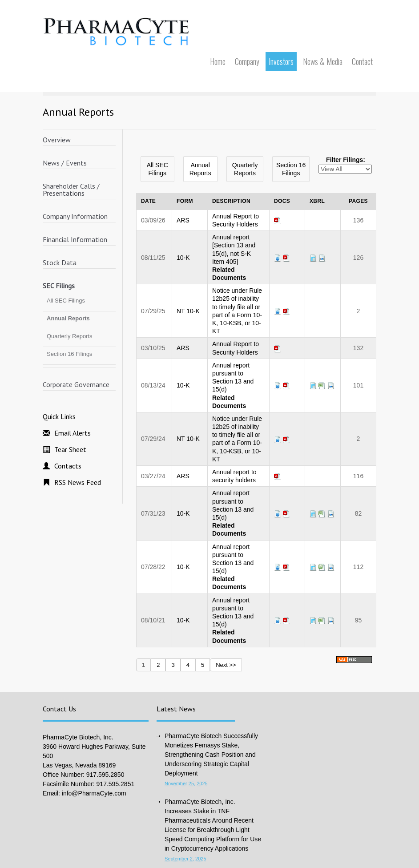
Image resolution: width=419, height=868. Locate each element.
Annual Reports (68, 318)
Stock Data (60, 262)
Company (247, 61)
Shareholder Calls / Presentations (71, 190)
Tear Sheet (70, 449)
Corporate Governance (76, 384)
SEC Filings (59, 286)
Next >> (226, 665)
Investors (281, 61)
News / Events (65, 163)
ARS (183, 220)
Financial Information (75, 239)
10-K (183, 258)
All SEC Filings (66, 301)
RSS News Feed (78, 482)
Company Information (75, 216)
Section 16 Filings (70, 354)
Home (218, 61)
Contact (362, 61)
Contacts (68, 466)
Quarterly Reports (70, 336)
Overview (57, 140)
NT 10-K (188, 311)
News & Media (323, 61)
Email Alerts (73, 433)
